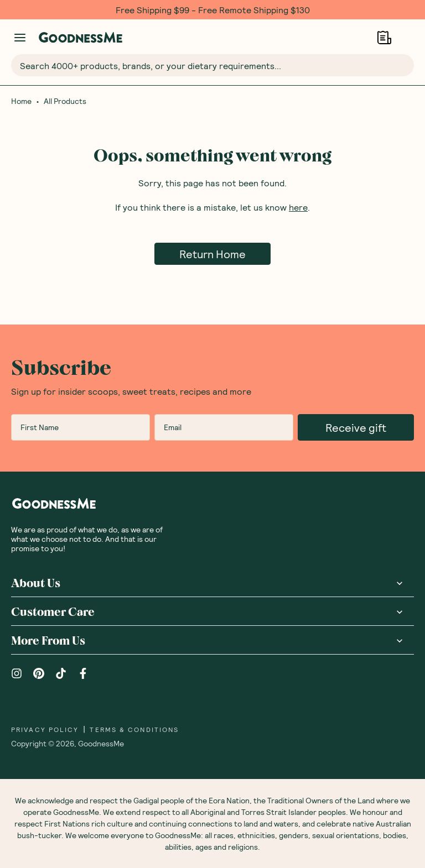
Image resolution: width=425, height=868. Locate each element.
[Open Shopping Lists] (384, 37)
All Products (65, 101)
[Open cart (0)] (407, 37)
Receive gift (356, 427)
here (298, 207)
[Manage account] (20, 38)
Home (21, 101)
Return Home (212, 254)
